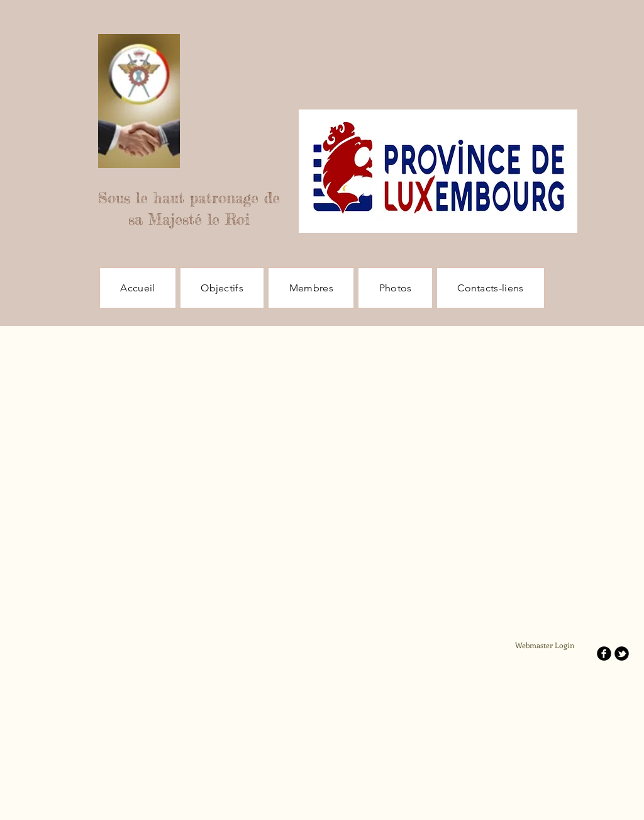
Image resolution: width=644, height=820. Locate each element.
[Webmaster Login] (544, 645)
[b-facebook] (604, 654)
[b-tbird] (622, 654)
